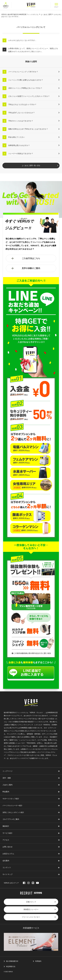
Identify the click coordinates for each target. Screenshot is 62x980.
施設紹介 (6, 826)
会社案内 (6, 861)
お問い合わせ (8, 847)
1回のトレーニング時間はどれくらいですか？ (25, 88)
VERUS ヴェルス (31, 5)
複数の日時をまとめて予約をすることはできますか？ (28, 129)
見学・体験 (7, 778)
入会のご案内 (8, 785)
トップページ (8, 771)
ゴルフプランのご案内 (11, 819)
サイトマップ (8, 874)
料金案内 (6, 792)
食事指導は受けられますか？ (19, 145)
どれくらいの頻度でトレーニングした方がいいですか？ (29, 96)
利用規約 (38, 961)
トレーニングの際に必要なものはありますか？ (26, 80)
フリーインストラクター (31, 917)
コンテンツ (7, 868)
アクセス (6, 840)
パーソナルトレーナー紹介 (12, 806)
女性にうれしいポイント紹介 (13, 812)
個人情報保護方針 (12, 961)
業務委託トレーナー (31, 910)
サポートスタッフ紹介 (11, 799)
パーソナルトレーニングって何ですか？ (23, 72)
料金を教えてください (17, 137)
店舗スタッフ (31, 902)
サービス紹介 (8, 833)
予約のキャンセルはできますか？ (21, 121)
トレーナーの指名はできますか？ (21, 154)
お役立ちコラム (8, 854)
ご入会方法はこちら (31, 258)
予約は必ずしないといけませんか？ (22, 113)
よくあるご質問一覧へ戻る (31, 166)
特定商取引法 (11, 967)
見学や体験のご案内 (31, 268)
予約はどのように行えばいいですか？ (22, 104)
